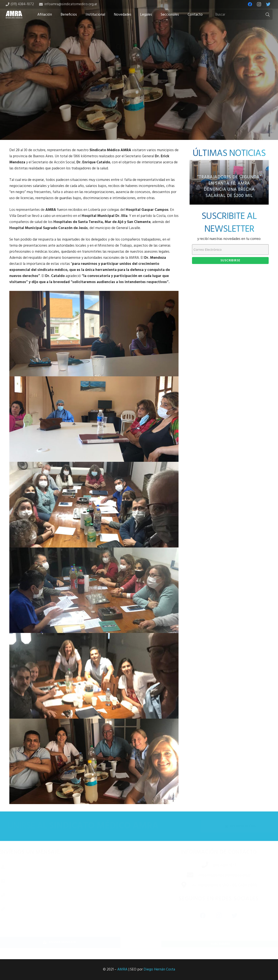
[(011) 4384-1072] (200, 865)
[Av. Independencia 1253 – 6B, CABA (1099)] (179, 885)
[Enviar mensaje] (66, 942)
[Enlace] (14, 15)
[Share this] (125, 106)
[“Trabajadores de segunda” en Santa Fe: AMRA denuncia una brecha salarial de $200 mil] (229, 182)
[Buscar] (242, 15)
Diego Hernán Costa (159, 969)
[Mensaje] (66, 918)
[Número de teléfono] (66, 895)
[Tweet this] (139, 106)
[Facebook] (250, 4)
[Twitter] (268, 4)
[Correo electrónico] (66, 881)
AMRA (122, 969)
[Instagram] (259, 4)
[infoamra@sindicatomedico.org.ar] (186, 875)
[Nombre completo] (66, 867)
